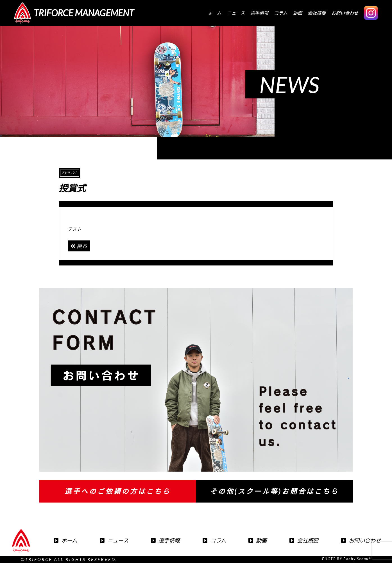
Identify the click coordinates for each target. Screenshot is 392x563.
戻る (79, 246)
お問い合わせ (345, 13)
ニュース (236, 13)
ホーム (215, 13)
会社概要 (317, 13)
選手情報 (259, 13)
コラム (281, 13)
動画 (298, 13)
